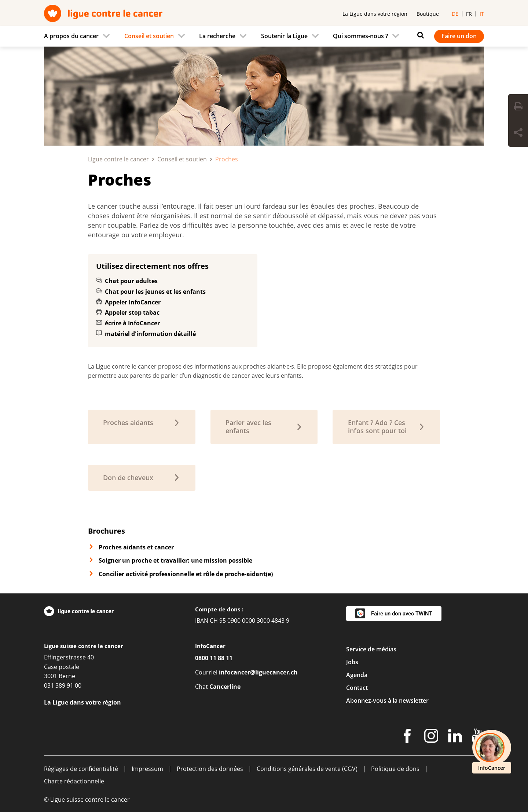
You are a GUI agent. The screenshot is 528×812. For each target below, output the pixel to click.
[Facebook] (407, 737)
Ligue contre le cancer (118, 159)
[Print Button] (518, 107)
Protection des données (210, 769)
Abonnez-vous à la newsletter (387, 701)
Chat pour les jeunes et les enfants (155, 292)
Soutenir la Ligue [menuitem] (284, 36)
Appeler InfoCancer (133, 302)
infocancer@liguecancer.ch (258, 672)
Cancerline (225, 687)
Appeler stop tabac (132, 312)
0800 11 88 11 (214, 658)
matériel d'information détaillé (150, 334)
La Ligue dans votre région (375, 14)
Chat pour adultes (131, 281)
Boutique (428, 14)
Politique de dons (395, 769)
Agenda (357, 675)
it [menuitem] (482, 14)
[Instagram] (431, 737)
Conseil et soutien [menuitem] (149, 36)
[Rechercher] (419, 35)
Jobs (352, 662)
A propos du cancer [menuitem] (71, 36)
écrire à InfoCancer (132, 323)
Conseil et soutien (182, 159)
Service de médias (371, 649)
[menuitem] (79, 36)
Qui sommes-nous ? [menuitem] (360, 36)
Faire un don (459, 36)
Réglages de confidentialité (81, 769)
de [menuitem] (455, 14)
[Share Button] (518, 133)
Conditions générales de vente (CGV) (307, 769)
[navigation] (264, 36)
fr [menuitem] (469, 14)
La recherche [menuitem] (217, 36)
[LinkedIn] (455, 737)
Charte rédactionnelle (74, 781)
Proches (120, 180)
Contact (357, 688)
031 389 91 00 (63, 685)
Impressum (147, 769)
